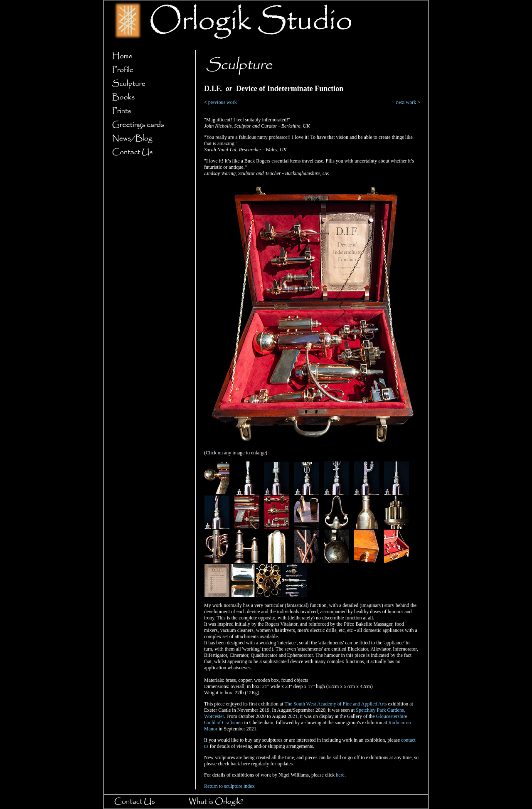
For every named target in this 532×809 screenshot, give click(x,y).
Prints (147, 111)
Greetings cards (147, 125)
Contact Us (147, 152)
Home (147, 56)
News (147, 139)
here (340, 775)
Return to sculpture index (229, 786)
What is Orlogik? (224, 802)
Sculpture (147, 84)
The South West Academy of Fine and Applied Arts (335, 704)
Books (147, 97)
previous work (223, 102)
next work (406, 102)
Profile (147, 70)
